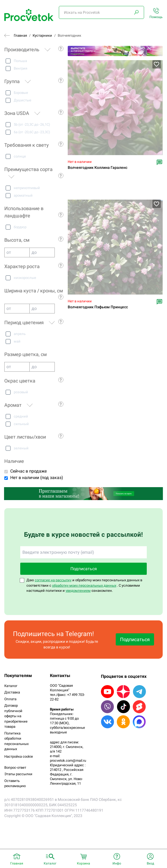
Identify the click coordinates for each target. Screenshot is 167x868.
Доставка (12, 692)
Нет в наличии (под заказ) (37, 478)
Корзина (83, 863)
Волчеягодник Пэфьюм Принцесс (98, 307)
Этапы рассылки (18, 774)
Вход (150, 863)
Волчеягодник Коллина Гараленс (98, 168)
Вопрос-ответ (15, 768)
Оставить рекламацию (15, 783)
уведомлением (78, 591)
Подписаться (84, 569)
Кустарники (42, 35)
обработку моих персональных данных (84, 585)
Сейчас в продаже (28, 471)
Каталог (11, 686)
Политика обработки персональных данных (16, 741)
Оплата (10, 699)
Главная (20, 35)
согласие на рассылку (53, 580)
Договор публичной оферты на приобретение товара (16, 716)
